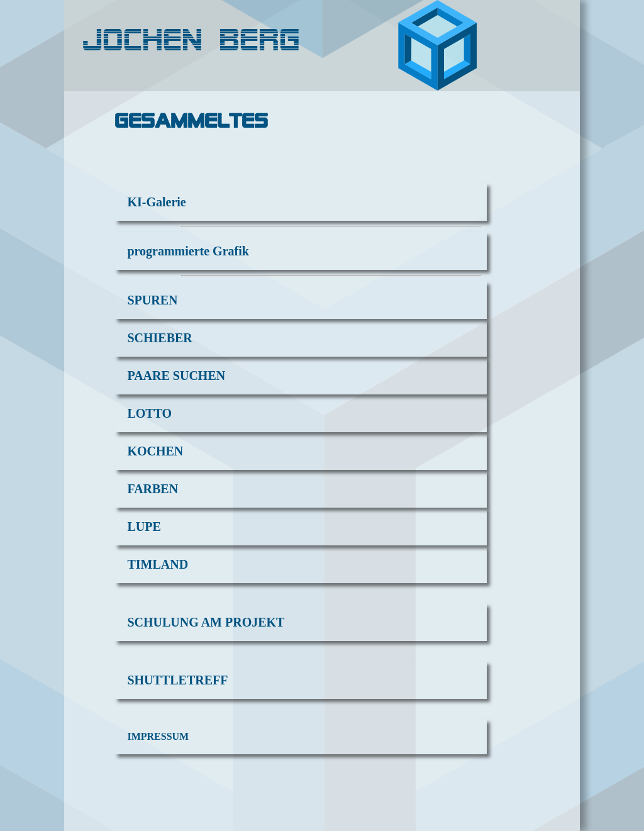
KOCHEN (155, 451)
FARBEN (153, 489)
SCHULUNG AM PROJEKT (206, 622)
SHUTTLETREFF (177, 680)
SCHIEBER (159, 338)
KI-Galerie (156, 202)
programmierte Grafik (188, 251)
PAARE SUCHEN (176, 376)
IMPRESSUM (158, 736)
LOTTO (149, 413)
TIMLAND (158, 564)
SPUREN (152, 300)
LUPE (144, 527)
